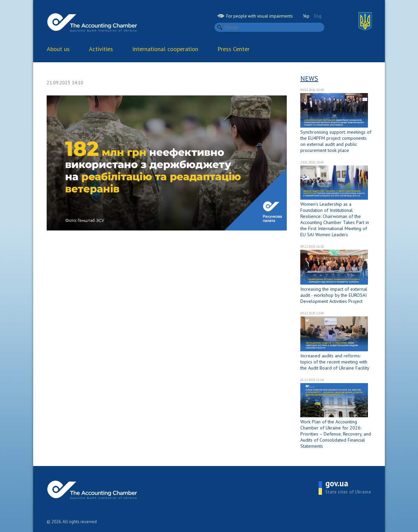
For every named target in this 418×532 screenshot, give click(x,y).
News (309, 79)
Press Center (234, 49)
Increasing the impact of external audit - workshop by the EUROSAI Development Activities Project (334, 295)
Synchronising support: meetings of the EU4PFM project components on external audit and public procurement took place (336, 141)
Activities (101, 49)
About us (58, 49)
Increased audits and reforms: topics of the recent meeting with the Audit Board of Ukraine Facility (335, 362)
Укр (306, 16)
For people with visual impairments (255, 16)
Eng (318, 16)
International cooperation (165, 49)
